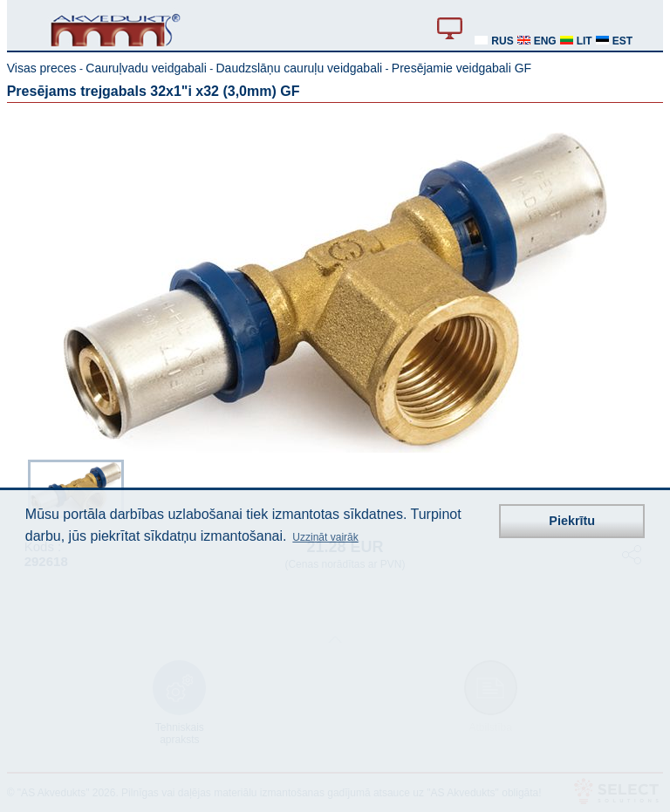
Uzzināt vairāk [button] (325, 537)
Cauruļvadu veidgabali (146, 68)
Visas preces (42, 68)
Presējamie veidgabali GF (461, 68)
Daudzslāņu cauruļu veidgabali (299, 68)
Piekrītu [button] (572, 521)
